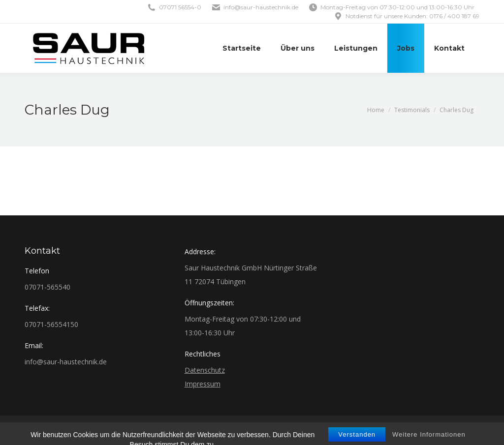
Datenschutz (205, 370)
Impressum (203, 384)
